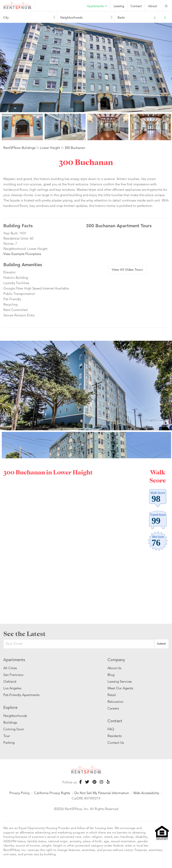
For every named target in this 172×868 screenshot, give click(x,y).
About (153, 6)
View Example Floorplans (22, 254)
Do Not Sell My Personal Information (102, 793)
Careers (113, 708)
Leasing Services (120, 681)
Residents (115, 736)
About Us (114, 668)
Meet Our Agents (120, 688)
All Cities (10, 668)
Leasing (119, 6)
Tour (7, 736)
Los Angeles (12, 688)
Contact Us (116, 743)
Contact (136, 6)
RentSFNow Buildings (19, 148)
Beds (121, 18)
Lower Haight (50, 148)
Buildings (10, 722)
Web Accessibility (146, 793)
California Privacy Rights (52, 793)
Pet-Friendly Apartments (21, 695)
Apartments (97, 6)
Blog (111, 675)
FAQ (111, 729)
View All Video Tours (127, 270)
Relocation (115, 702)
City (6, 18)
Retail (112, 695)
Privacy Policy (20, 793)
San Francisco (13, 675)
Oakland (10, 681)
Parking (9, 743)
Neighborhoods (71, 18)
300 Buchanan (75, 148)
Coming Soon (14, 729)
